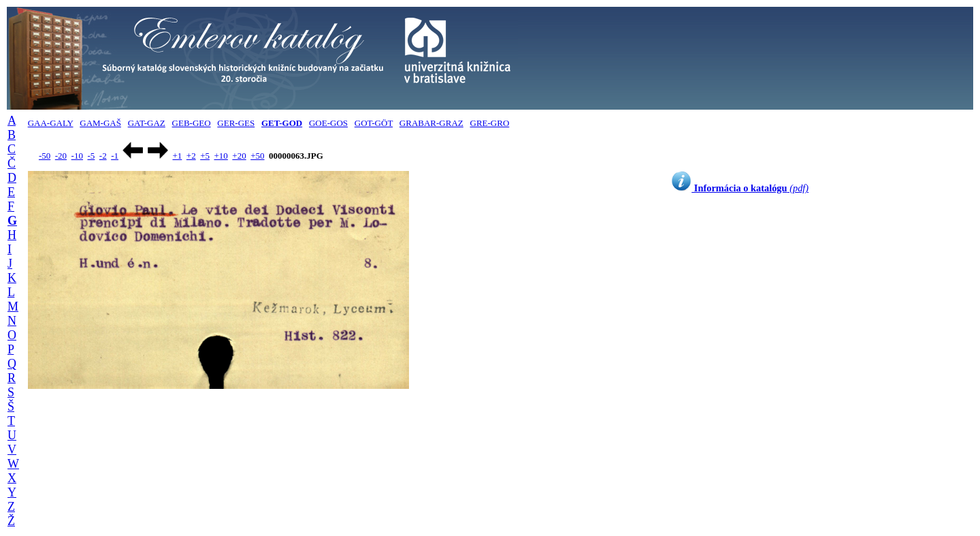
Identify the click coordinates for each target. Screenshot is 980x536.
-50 (45, 156)
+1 (177, 156)
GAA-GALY (51, 123)
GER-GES (236, 123)
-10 (77, 156)
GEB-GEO (192, 123)
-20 (61, 156)
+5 (205, 156)
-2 (103, 156)
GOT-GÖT (374, 123)
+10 (221, 156)
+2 (191, 156)
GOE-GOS (328, 123)
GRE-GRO (490, 123)
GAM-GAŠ (100, 123)
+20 (239, 156)
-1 (115, 156)
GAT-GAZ (147, 123)
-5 (91, 156)
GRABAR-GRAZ (431, 123)
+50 (257, 156)
